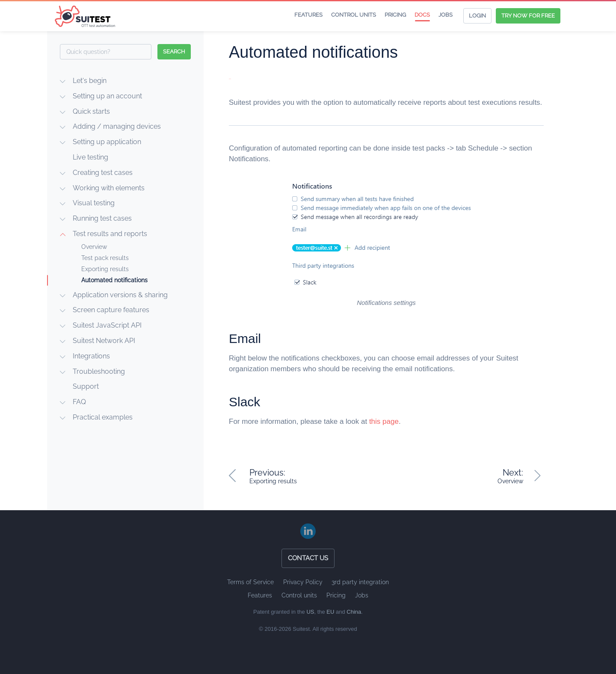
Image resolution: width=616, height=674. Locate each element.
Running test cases (102, 218)
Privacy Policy (303, 582)
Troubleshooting (99, 371)
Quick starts (91, 111)
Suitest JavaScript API (107, 325)
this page (384, 421)
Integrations (91, 356)
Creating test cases (103, 173)
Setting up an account (107, 96)
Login (477, 16)
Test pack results (105, 258)
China (354, 612)
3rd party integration (360, 582)
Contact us (308, 558)
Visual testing (94, 203)
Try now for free (528, 16)
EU (330, 612)
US (310, 612)
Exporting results (105, 269)
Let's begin (90, 81)
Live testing (90, 157)
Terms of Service (250, 582)
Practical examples (103, 417)
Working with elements (109, 188)
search (174, 52)
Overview (94, 247)
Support (86, 386)
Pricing (395, 15)
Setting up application (107, 142)
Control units (354, 15)
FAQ (79, 402)
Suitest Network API (104, 341)
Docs (422, 15)
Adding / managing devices (117, 126)
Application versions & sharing (120, 295)
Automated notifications (114, 280)
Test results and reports (110, 234)
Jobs (446, 15)
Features (308, 15)
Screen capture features (111, 310)
